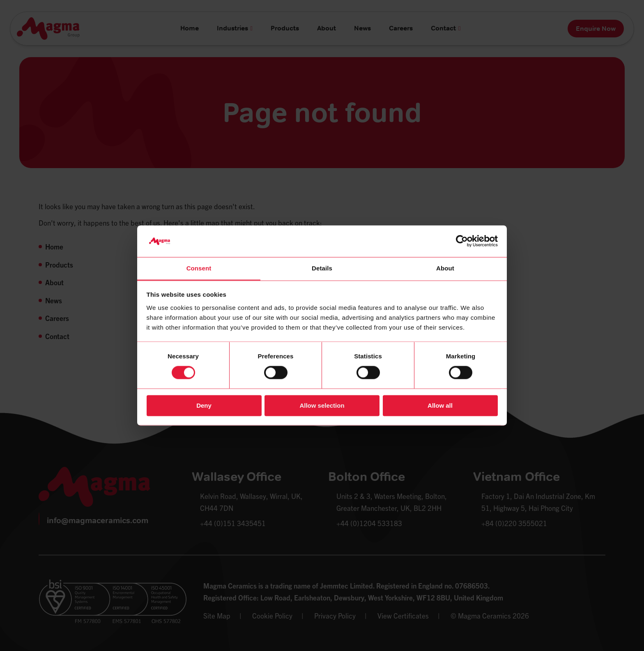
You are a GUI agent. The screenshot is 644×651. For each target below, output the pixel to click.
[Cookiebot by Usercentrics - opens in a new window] (462, 241)
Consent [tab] (199, 268)
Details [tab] (322, 268)
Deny (204, 406)
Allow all (440, 406)
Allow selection (322, 406)
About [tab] (445, 268)
